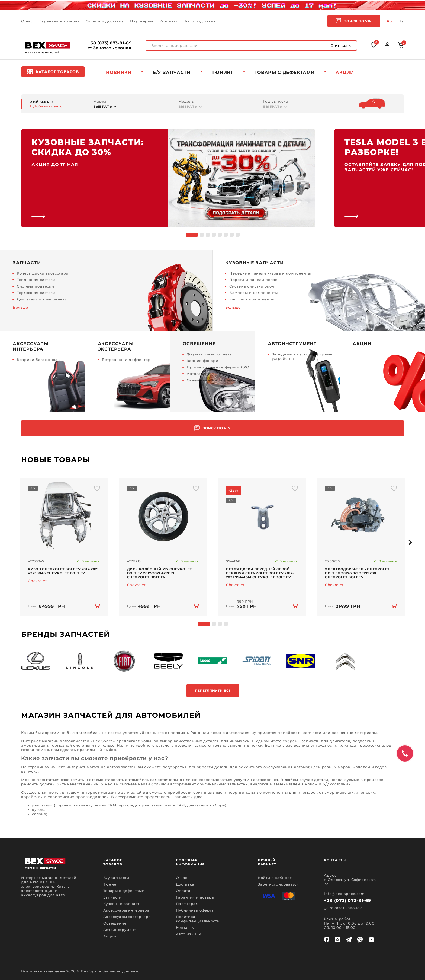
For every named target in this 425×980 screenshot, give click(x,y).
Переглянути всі (213, 690)
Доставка (185, 884)
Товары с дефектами (124, 891)
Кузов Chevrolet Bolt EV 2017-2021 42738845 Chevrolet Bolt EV (63, 571)
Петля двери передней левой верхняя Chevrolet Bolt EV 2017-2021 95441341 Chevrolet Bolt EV (260, 573)
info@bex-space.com (344, 894)
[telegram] (349, 940)
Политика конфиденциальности (198, 919)
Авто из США (189, 934)
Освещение (115, 923)
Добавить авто (46, 106)
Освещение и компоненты (213, 380)
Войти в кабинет (275, 878)
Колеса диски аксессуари (43, 273)
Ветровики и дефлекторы (128, 360)
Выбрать (103, 107)
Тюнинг (223, 72)
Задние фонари (202, 361)
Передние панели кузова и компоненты (270, 273)
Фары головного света (209, 354)
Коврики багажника (37, 360)
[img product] (64, 515)
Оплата (183, 891)
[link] (168, 178)
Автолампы (198, 374)
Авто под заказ (200, 21)
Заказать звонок (110, 48)
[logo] (48, 45)
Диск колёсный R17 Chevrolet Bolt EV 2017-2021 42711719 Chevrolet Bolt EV (160, 573)
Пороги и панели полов (253, 280)
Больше (20, 307)
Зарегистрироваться (278, 884)
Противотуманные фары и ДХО (218, 367)
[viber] (360, 940)
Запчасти (112, 897)
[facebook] (327, 940)
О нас (27, 21)
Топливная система (36, 280)
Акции (345, 72)
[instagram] (337, 940)
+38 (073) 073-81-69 (110, 43)
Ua (401, 21)
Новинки (119, 72)
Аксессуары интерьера (126, 910)
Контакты (169, 21)
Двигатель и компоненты (42, 299)
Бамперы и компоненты (254, 293)
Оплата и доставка (105, 21)
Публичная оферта (195, 910)
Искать (341, 46)
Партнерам (141, 21)
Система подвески (35, 286)
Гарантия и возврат (59, 21)
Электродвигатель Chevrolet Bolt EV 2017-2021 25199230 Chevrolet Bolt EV (357, 573)
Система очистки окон (252, 286)
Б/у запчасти (172, 72)
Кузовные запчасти (123, 904)
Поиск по (354, 21)
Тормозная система (36, 293)
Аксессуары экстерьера (127, 917)
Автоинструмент (120, 930)
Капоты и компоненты (252, 299)
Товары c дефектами (285, 72)
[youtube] (371, 940)
